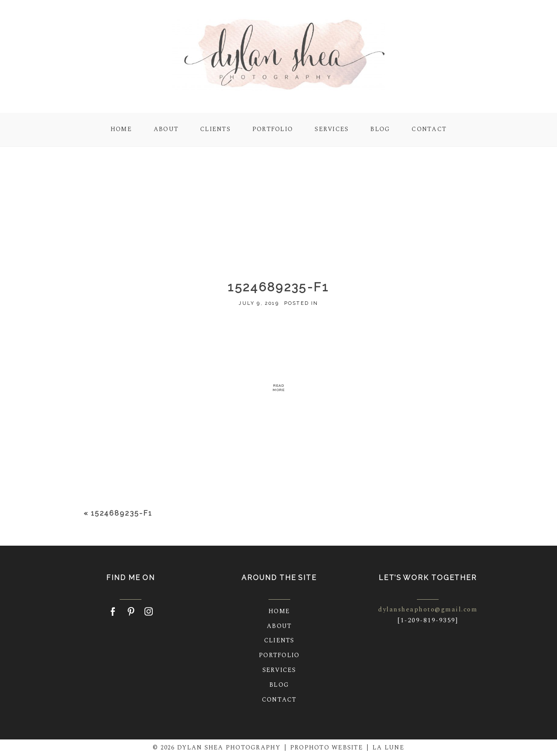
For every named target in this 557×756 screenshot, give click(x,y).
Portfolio (273, 129)
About (166, 129)
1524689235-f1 (122, 513)
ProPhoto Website (327, 748)
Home (121, 129)
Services (332, 129)
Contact (429, 129)
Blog (380, 129)
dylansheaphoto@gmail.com (428, 609)
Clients (215, 129)
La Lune (388, 748)
